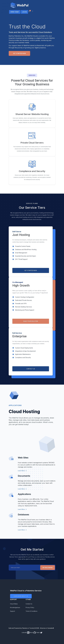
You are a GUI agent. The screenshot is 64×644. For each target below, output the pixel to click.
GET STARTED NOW (31, 270)
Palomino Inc (19, 36)
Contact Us (29, 604)
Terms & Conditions (31, 611)
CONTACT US (31, 369)
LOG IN (24, 12)
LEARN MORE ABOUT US (21, 596)
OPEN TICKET (15, 12)
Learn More (22, 471)
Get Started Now (19, 53)
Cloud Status (14, 604)
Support (12, 611)
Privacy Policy (30, 607)
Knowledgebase (15, 607)
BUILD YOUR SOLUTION (31, 321)
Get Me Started (48, 568)
